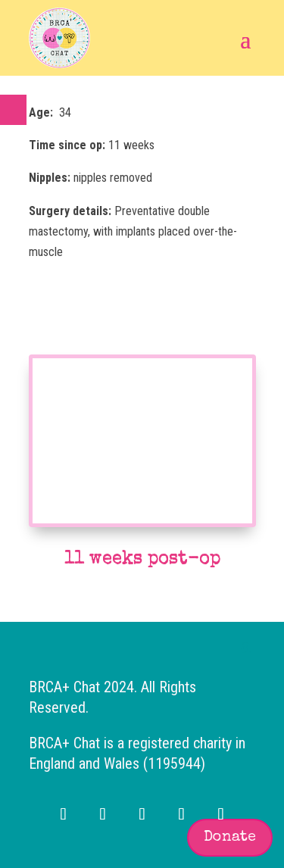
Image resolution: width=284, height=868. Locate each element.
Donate (230, 838)
